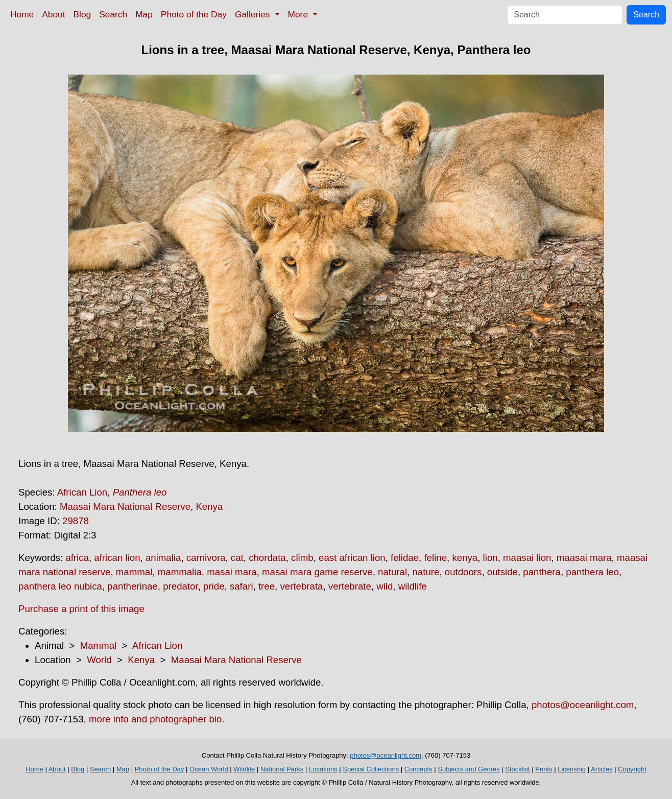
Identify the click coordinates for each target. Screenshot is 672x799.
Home (22, 14)
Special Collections (371, 769)
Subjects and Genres (469, 769)
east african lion (352, 558)
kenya (465, 558)
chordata (267, 558)
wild (385, 586)
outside (502, 572)
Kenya (209, 507)
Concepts (418, 769)
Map (144, 14)
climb (302, 558)
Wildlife (244, 769)
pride (214, 586)
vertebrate (350, 586)
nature (426, 572)
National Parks (282, 769)
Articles (602, 769)
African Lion (82, 492)
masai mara (232, 572)
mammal (134, 572)
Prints (544, 769)
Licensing (572, 769)
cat (237, 558)
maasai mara (584, 558)
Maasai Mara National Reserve (125, 507)
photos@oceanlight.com (583, 705)
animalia (163, 558)
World (99, 660)
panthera (542, 572)
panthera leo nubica (60, 586)
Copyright (632, 769)
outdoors (463, 572)
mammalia (180, 572)
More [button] (299, 14)
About (53, 14)
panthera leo (592, 572)
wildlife (413, 586)
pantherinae (133, 586)
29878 (76, 521)
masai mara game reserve (317, 572)
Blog (82, 14)
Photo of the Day (194, 14)
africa (77, 558)
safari (242, 586)
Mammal (99, 645)
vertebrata (301, 586)
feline (435, 558)
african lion (117, 558)
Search (113, 14)
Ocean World (209, 769)
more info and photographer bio (155, 719)
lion (490, 558)
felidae (405, 558)
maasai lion (527, 558)
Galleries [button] (254, 14)
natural (392, 572)
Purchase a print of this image (81, 609)
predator (180, 586)
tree (267, 586)
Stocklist (517, 769)
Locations (323, 769)
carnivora (206, 558)
